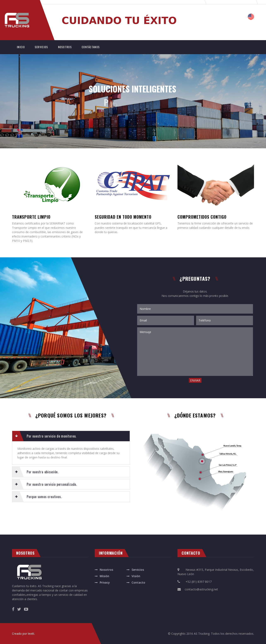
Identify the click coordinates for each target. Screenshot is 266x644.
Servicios (138, 570)
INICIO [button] (23, 47)
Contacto (138, 582)
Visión (136, 576)
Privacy (105, 582)
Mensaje (195, 352)
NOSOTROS (65, 47)
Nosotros (106, 570)
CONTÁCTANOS (91, 47)
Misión (104, 576)
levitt (31, 634)
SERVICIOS (41, 47)
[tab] (71, 436)
